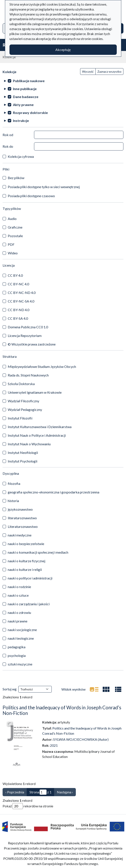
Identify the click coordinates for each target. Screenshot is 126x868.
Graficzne (15, 227)
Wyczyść (88, 71)
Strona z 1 (40, 792)
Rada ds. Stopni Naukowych (28, 375)
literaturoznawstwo (22, 518)
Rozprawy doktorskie (30, 113)
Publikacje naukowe (29, 81)
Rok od (8, 135)
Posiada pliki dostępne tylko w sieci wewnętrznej (44, 187)
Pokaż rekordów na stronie (28, 806)
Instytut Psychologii (23, 461)
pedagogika (17, 647)
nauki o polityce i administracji (30, 578)
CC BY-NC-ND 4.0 (22, 293)
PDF (11, 244)
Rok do (8, 146)
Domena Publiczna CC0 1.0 (28, 327)
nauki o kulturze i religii (25, 569)
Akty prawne (23, 105)
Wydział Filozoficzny (23, 401)
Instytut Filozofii (20, 418)
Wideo (13, 253)
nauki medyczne (20, 535)
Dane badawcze (26, 97)
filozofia (14, 483)
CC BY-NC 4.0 (18, 284)
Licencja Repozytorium (25, 336)
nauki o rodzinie (19, 587)
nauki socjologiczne (22, 630)
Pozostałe (15, 236)
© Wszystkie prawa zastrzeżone (32, 344)
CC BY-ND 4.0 (19, 310)
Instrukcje (21, 121)
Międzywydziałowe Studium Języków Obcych (42, 366)
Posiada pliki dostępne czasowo (31, 196)
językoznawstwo (20, 509)
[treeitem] (63, 81)
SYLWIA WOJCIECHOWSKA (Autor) (81, 739)
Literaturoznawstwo (23, 526)
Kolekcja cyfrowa (21, 156)
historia (13, 501)
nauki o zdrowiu (19, 612)
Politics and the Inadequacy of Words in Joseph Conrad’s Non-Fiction (62, 710)
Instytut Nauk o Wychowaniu (29, 444)
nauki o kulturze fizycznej (26, 561)
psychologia (17, 655)
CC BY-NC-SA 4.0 (21, 301)
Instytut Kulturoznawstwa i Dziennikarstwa (40, 427)
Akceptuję (63, 50)
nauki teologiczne (21, 638)
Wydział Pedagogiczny (25, 409)
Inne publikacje (25, 89)
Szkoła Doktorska (21, 384)
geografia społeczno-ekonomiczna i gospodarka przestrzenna (54, 492)
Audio (12, 219)
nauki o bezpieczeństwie (26, 544)
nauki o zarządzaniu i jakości (29, 604)
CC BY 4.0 (15, 275)
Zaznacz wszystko (109, 71)
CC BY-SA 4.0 (18, 318)
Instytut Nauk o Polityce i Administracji (37, 435)
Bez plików (16, 178)
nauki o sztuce (18, 595)
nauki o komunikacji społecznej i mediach (38, 552)
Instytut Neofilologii (23, 452)
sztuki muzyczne (20, 664)
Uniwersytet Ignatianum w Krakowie (35, 392)
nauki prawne (18, 621)
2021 (54, 745)
